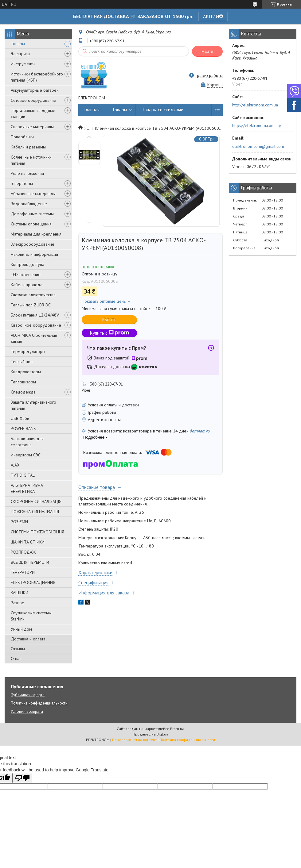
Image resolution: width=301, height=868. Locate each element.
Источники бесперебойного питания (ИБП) (37, 77)
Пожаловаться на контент (134, 740)
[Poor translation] (22, 778)
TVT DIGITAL (23, 475)
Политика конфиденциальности (39, 703)
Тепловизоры (23, 382)
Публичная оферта (28, 695)
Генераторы (22, 183)
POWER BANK (23, 428)
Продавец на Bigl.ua (150, 734)
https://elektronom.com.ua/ (257, 125)
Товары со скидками (163, 110)
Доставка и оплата (28, 639)
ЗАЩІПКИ (20, 593)
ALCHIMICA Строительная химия (34, 338)
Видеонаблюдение (29, 204)
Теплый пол (22, 362)
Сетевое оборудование (33, 100)
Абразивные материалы (33, 194)
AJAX (15, 465)
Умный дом (21, 629)
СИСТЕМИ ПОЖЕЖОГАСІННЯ (37, 532)
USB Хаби (20, 418)
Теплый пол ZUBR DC (31, 305)
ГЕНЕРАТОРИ (23, 572)
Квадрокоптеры (26, 372)
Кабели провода (27, 285)
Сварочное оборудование (36, 325)
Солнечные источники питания (31, 160)
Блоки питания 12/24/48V (35, 315)
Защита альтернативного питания (33, 405)
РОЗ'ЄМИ (19, 522)
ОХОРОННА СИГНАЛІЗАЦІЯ (36, 501)
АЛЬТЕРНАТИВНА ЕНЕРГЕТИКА (27, 488)
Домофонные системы (32, 214)
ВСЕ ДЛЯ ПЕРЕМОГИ (30, 562)
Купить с (109, 333)
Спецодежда (23, 392)
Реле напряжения (27, 173)
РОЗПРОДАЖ (23, 552)
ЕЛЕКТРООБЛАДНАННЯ (33, 582)
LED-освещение (26, 275)
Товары (18, 44)
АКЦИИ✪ (213, 16)
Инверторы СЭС (26, 455)
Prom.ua (177, 729)
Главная (92, 110)
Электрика (20, 54)
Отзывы (18, 649)
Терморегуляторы (28, 351)
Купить (109, 319)
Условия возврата (27, 711)
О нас (16, 659)
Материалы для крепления (36, 234)
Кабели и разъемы (28, 147)
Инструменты (23, 64)
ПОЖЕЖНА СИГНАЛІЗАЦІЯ (35, 512)
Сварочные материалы (32, 127)
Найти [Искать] (207, 51)
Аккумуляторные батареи (35, 90)
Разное (18, 603)
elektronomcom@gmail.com (258, 146)
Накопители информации (34, 254)
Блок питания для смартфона (27, 442)
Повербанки (22, 137)
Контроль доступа (27, 264)
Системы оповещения (31, 224)
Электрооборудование (33, 244)
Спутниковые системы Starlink (31, 616)
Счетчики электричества (33, 295)
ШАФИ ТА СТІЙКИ (28, 542)
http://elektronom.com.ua (255, 105)
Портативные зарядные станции (33, 113)
